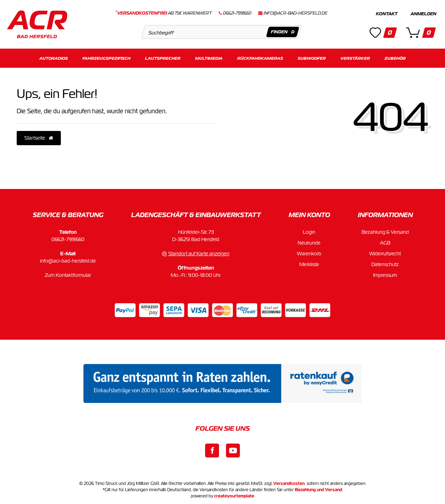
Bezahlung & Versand (385, 232)
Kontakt (387, 14)
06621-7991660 (68, 239)
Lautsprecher (163, 58)
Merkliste (309, 264)
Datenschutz (385, 264)
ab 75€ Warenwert (164, 13)
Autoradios (54, 58)
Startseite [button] (39, 138)
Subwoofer (312, 58)
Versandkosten (289, 484)
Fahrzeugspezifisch (106, 58)
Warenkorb (309, 254)
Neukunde (309, 243)
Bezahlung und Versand (318, 490)
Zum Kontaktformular (68, 275)
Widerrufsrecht (385, 254)
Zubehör (395, 58)
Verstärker (355, 58)
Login (309, 232)
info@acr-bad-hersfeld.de (296, 13)
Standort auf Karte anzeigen (199, 254)
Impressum (385, 275)
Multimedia (209, 58)
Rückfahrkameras (260, 58)
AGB (385, 243)
